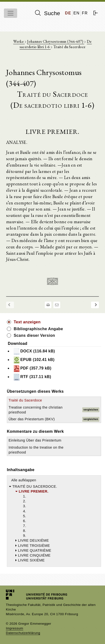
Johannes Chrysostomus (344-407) (56, 41)
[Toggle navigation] (11, 13)
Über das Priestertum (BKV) (32, 419)
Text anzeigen (27, 322)
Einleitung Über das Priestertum (35, 440)
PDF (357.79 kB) (32, 369)
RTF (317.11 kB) (32, 377)
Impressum (15, 628)
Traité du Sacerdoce (25, 400)
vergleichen (91, 410)
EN (76, 13)
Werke (19, 41)
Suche (47, 13)
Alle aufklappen (24, 480)
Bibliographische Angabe (38, 329)
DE (68, 13)
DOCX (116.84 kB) (34, 351)
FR (85, 13)
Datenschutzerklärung (23, 633)
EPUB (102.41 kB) (34, 360)
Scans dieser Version (34, 335)
